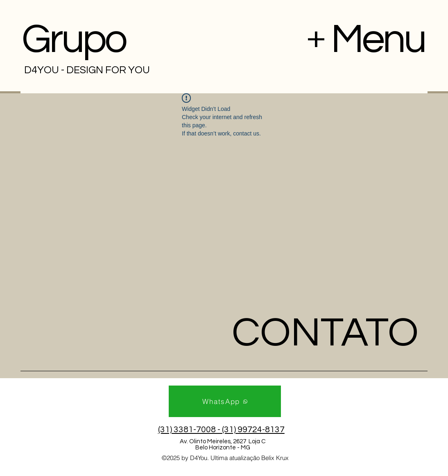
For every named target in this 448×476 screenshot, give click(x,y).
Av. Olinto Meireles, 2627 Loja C (223, 441)
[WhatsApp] (225, 401)
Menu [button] (378, 39)
